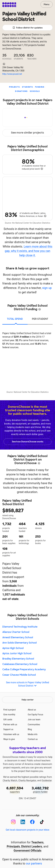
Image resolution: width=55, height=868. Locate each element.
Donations (21, 91)
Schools (35, 91)
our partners (34, 863)
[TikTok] (42, 822)
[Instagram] (13, 822)
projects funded (40, 789)
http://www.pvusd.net (12, 74)
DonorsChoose (9, 5)
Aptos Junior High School (17, 653)
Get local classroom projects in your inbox (27, 830)
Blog (30, 729)
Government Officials (28, 851)
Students (27, 87)
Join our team (34, 720)
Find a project (10, 710)
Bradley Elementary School (18, 659)
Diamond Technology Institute (20, 627)
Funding (40, 87)
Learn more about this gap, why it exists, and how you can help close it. (28, 251)
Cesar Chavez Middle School (19, 675)
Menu (47, 4)
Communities (34, 725)
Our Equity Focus (35, 715)
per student (40, 319)
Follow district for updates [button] (27, 28)
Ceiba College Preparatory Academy (24, 669)
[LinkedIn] (23, 822)
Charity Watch (10, 780)
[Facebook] (32, 822)
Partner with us (10, 725)
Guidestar (47, 780)
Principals (13, 846)
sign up (47, 288)
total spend (15, 319)
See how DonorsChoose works (28, 442)
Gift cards (8, 720)
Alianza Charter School (16, 632)
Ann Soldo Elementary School (20, 643)
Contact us (33, 739)
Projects (14, 87)
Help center (28, 700)
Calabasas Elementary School (20, 664)
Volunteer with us (11, 734)
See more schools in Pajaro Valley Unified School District (27, 684)
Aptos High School (13, 648)
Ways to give (9, 739)
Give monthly (9, 715)
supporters (15, 789)
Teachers (37, 842)
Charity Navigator (27, 780)
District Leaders (32, 846)
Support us (8, 729)
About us (32, 710)
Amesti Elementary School (18, 637)
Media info (33, 734)
